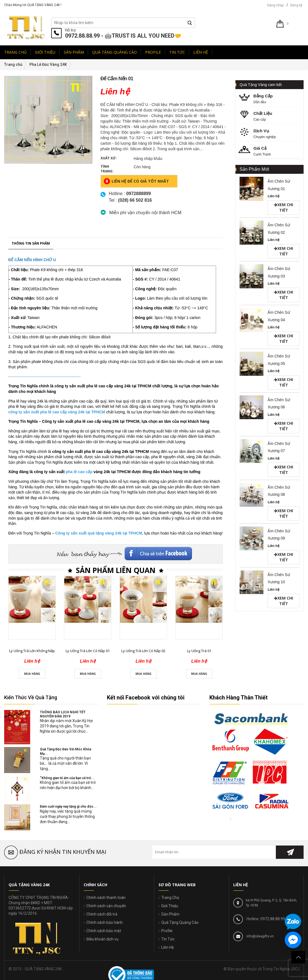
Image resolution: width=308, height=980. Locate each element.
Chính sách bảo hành (105, 922)
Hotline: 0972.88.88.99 (265, 919)
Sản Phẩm (170, 914)
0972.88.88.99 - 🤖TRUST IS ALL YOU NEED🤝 (123, 36)
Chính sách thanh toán (106, 898)
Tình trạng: (107, 169)
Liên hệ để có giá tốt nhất (136, 181)
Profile (167, 931)
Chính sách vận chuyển (106, 906)
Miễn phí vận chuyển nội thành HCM (145, 213)
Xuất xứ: (109, 158)
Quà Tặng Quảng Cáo (180, 922)
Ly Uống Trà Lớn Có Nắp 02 (143, 828)
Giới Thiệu (170, 906)
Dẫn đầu (268, 98)
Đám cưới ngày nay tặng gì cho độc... (68, 807)
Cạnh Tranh (268, 151)
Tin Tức (168, 939)
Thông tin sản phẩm (31, 420)
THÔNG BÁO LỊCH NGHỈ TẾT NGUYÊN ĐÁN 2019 (63, 714)
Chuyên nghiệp (268, 133)
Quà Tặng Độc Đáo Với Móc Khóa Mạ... (66, 751)
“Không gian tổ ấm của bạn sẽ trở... (67, 778)
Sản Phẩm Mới (254, 169)
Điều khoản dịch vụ (102, 939)
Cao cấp (268, 116)
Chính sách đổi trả (102, 914)
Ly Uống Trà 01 (199, 828)
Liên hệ (273, 196)
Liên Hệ (167, 947)
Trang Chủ (170, 898)
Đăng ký (296, 5)
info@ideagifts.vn (260, 936)
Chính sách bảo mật (104, 931)
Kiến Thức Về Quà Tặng (31, 697)
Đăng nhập (275, 5)
